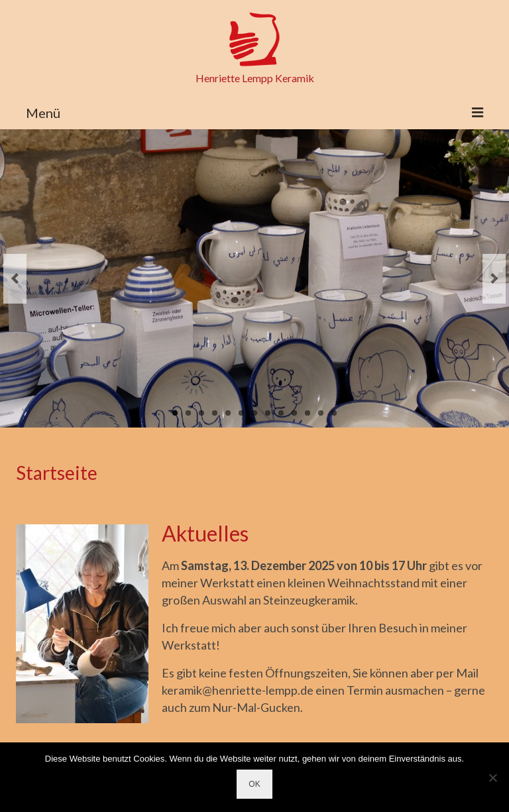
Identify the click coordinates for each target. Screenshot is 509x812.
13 (334, 413)
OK (254, 784)
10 (294, 413)
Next (494, 279)
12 (321, 413)
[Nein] (492, 778)
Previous (15, 279)
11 (308, 413)
